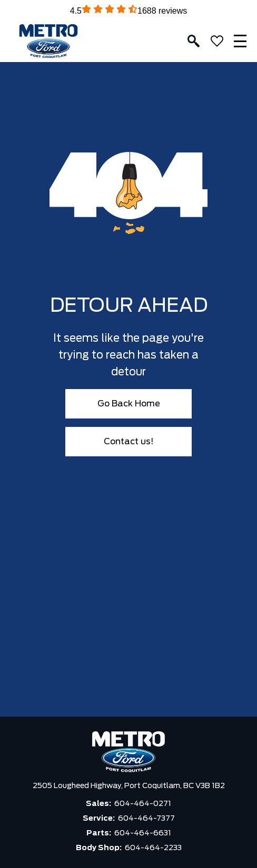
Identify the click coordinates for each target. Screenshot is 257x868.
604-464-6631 (143, 833)
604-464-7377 (146, 819)
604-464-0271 (143, 804)
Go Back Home (129, 404)
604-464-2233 (153, 848)
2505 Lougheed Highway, (78, 786)
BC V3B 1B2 (204, 786)
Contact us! (129, 442)
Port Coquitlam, (154, 786)
